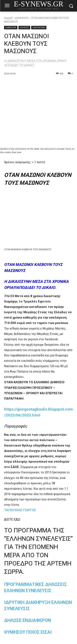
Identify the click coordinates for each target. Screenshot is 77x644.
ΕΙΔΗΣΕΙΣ (24, 28)
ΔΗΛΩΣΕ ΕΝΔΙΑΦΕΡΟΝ (28, 620)
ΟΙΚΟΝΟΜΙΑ (39, 28)
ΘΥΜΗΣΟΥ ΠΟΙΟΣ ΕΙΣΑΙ (28, 632)
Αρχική (8, 18)
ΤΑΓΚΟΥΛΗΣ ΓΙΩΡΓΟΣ (20, 510)
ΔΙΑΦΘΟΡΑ (22, 18)
